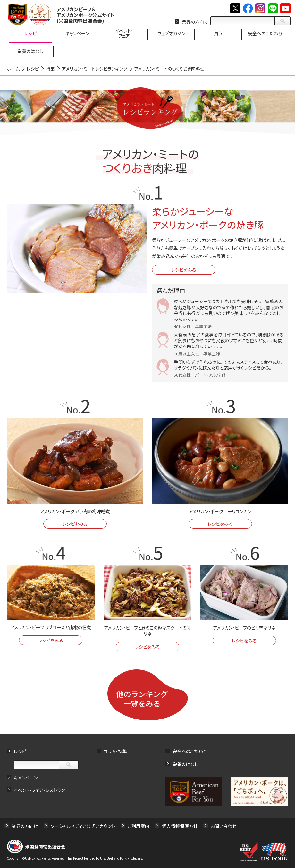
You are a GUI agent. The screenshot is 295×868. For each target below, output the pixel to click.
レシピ (20, 751)
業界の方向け (195, 22)
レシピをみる (184, 270)
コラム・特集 (115, 751)
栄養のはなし (185, 764)
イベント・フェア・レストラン (39, 790)
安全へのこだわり (190, 751)
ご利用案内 (139, 826)
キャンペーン (26, 778)
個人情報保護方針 (180, 826)
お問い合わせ (223, 826)
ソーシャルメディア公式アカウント (83, 826)
